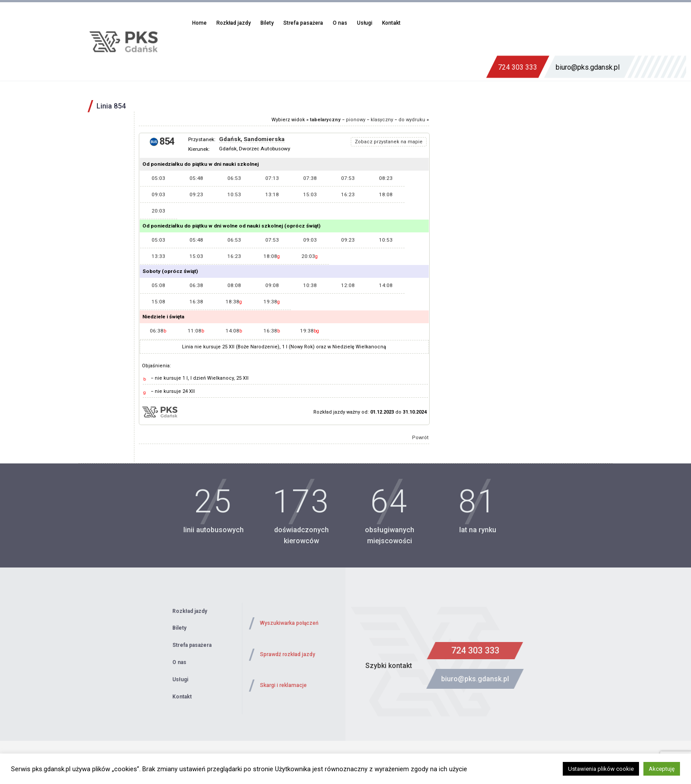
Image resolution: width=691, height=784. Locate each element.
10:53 (234, 194)
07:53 (348, 178)
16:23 (348, 194)
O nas (340, 23)
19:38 (272, 302)
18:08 (386, 194)
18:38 (234, 302)
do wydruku (412, 120)
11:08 (196, 331)
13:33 (158, 256)
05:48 (196, 178)
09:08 (272, 285)
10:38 (310, 285)
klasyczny (382, 120)
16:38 (196, 302)
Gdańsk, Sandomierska (252, 139)
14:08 (386, 285)
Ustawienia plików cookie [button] (601, 769)
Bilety (267, 23)
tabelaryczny (325, 120)
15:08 (158, 302)
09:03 (158, 194)
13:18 (272, 194)
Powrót (420, 438)
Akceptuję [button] (662, 769)
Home (199, 23)
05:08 (158, 285)
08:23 (386, 178)
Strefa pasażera (303, 23)
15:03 (310, 194)
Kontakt (391, 23)
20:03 (158, 211)
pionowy (356, 120)
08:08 (234, 285)
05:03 (158, 178)
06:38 (196, 285)
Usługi (365, 23)
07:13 (272, 178)
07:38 (310, 178)
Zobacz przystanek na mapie (389, 142)
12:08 (348, 285)
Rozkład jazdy (234, 23)
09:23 (196, 194)
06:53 (234, 178)
